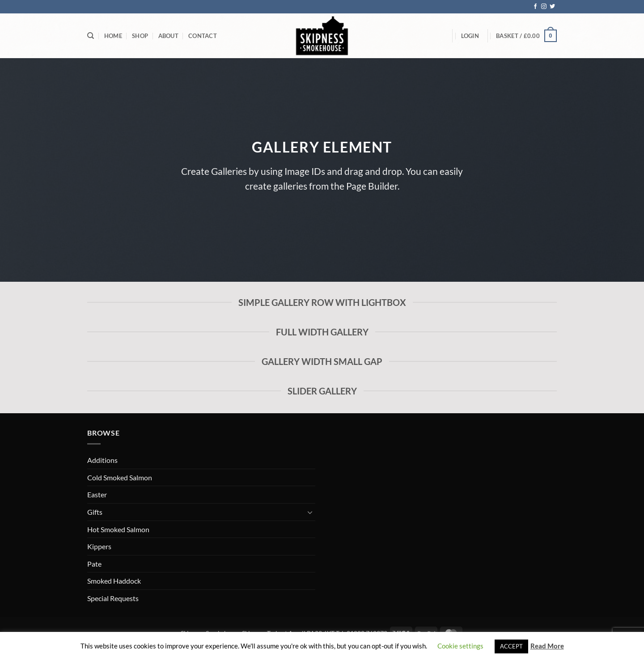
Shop (140, 36)
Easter (97, 494)
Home (113, 36)
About (168, 36)
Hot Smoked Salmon (118, 529)
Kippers (99, 546)
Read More (547, 646)
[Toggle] (310, 512)
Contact (203, 36)
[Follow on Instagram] (544, 7)
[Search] (91, 36)
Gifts (95, 512)
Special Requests (113, 598)
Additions (102, 460)
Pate (94, 564)
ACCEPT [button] (511, 646)
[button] (470, 36)
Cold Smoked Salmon (120, 477)
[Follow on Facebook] (535, 7)
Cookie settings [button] (460, 646)
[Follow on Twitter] (552, 7)
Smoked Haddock (114, 581)
